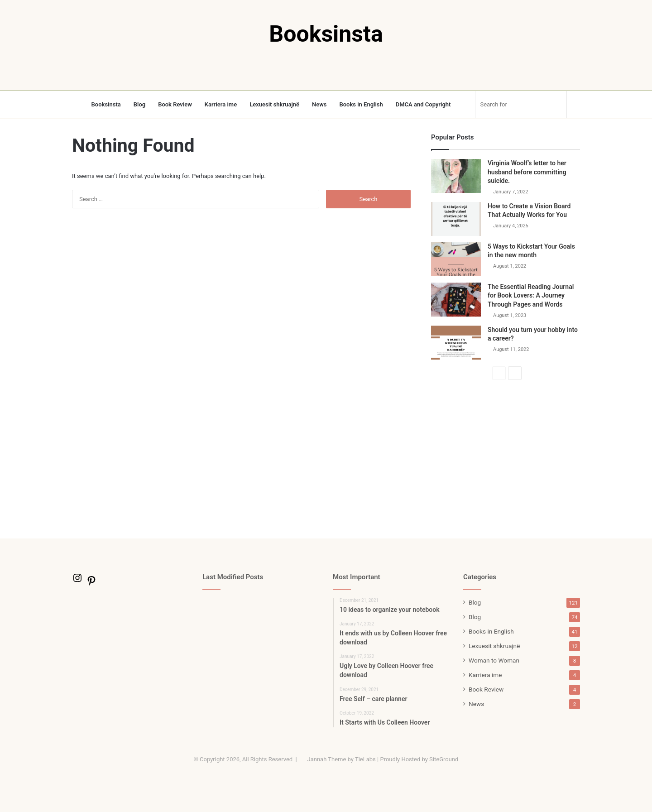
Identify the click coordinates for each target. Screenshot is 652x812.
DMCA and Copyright (423, 104)
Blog (139, 104)
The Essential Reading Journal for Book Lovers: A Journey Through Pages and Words (531, 295)
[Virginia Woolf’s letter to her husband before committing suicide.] (456, 176)
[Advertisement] (506, 459)
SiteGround (444, 759)
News (319, 104)
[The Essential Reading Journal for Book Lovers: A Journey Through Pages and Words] (456, 300)
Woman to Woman (494, 660)
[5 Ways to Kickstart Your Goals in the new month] (456, 259)
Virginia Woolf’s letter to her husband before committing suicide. (527, 172)
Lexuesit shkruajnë (274, 104)
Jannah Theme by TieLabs (341, 759)
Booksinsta (106, 104)
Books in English (361, 104)
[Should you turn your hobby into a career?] (456, 343)
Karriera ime (221, 104)
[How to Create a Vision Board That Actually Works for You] (456, 219)
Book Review (175, 104)
